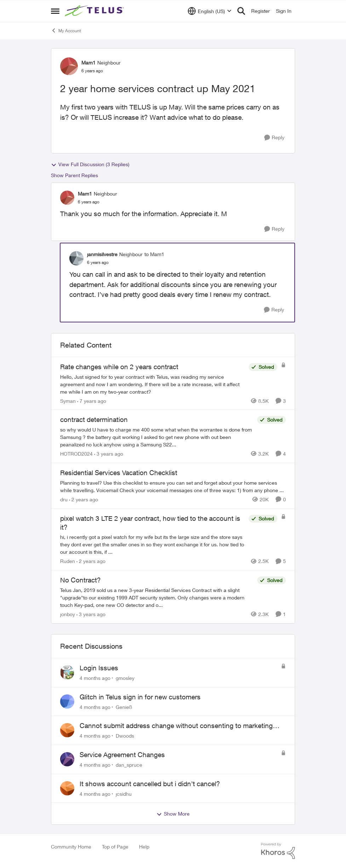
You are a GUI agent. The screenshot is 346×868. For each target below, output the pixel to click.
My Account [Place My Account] (66, 30)
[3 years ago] (109, 454)
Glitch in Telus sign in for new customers (140, 697)
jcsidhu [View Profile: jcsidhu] (124, 793)
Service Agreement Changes (122, 755)
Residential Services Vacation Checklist (119, 473)
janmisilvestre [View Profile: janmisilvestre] (102, 254)
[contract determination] (157, 437)
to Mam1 (154, 254)
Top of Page (115, 847)
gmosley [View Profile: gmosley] (125, 678)
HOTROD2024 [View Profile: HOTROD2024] (76, 454)
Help (144, 847)
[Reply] (274, 138)
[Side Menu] (55, 11)
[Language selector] (210, 11)
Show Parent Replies (74, 175)
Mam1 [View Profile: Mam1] (88, 63)
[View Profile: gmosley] (67, 672)
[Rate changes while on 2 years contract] (153, 384)
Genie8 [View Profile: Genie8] (124, 707)
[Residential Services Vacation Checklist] (173, 486)
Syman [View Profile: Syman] (68, 401)
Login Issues (99, 668)
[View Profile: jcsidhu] (67, 788)
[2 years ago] (83, 499)
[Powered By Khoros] (278, 851)
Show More (173, 814)
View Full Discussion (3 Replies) (90, 164)
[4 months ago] (95, 678)
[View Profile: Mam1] (69, 66)
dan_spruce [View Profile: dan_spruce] (129, 765)
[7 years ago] (92, 401)
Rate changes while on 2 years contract (119, 367)
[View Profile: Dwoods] (67, 730)
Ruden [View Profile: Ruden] (68, 561)
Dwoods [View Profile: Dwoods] (125, 736)
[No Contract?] (157, 598)
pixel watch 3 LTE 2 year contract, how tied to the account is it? (150, 523)
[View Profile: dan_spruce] (67, 759)
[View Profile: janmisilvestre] (76, 258)
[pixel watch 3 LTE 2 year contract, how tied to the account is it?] (153, 544)
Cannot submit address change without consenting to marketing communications (176, 726)
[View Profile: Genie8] (67, 701)
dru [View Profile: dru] (64, 499)
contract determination (94, 419)
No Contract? (80, 580)
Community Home (71, 847)
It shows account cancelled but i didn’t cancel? (150, 784)
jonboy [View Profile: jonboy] (68, 614)
